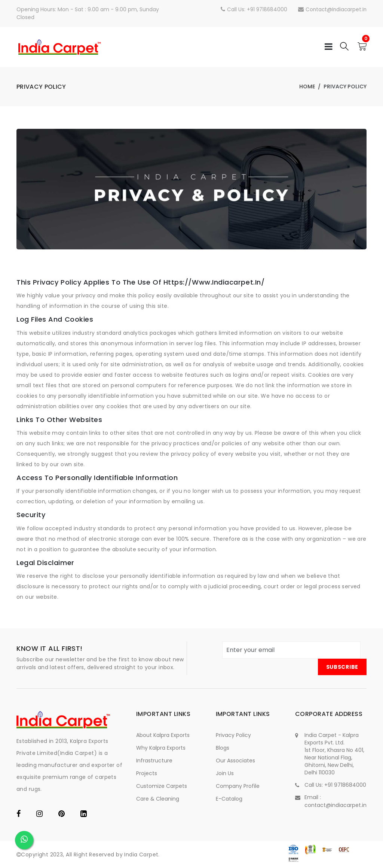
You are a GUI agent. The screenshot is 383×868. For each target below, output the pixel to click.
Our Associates (235, 761)
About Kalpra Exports (163, 735)
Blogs (223, 748)
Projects (147, 773)
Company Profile (238, 786)
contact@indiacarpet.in (332, 9)
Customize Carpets (162, 786)
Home (307, 87)
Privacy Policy (233, 735)
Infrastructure (154, 761)
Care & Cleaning (158, 799)
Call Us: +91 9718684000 (252, 9)
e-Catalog (229, 799)
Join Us (225, 773)
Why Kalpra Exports (161, 748)
